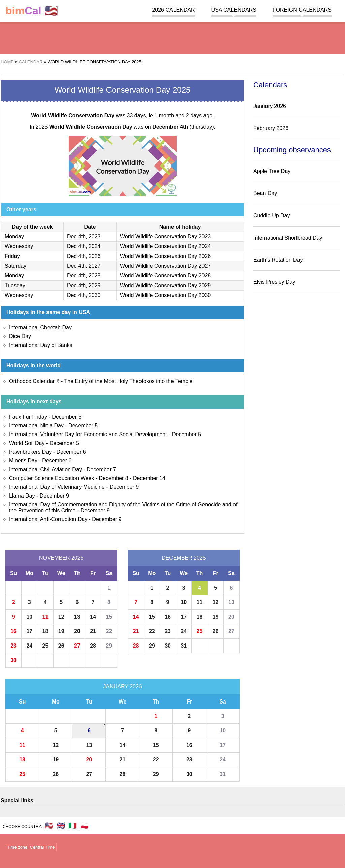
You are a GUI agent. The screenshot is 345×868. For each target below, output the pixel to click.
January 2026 (122, 686)
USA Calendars (234, 10)
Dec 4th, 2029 (84, 285)
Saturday (15, 266)
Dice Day (20, 336)
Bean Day (265, 193)
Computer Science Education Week (52, 478)
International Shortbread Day (288, 238)
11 (45, 617)
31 (184, 646)
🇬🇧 (61, 826)
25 (45, 646)
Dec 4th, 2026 (84, 256)
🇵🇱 (84, 826)
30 (13, 660)
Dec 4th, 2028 (84, 276)
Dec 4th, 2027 (84, 266)
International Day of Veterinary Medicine (57, 487)
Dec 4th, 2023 (84, 236)
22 (109, 631)
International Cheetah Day (40, 327)
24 (29, 646)
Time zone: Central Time (31, 847)
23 (13, 646)
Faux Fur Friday (28, 417)
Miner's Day (23, 461)
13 (77, 617)
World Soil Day (27, 443)
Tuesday (15, 285)
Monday (14, 236)
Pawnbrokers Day (30, 452)
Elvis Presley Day (274, 282)
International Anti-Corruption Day (48, 519)
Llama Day (22, 496)
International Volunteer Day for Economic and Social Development (88, 434)
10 (29, 617)
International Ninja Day (36, 426)
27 (77, 646)
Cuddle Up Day (272, 216)
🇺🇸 (32, 11)
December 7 (101, 469)
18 (45, 631)
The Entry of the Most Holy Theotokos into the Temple (129, 381)
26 (61, 646)
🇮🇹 (73, 826)
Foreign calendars (302, 10)
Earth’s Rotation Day (278, 260)
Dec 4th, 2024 (84, 246)
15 (109, 617)
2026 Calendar (173, 10)
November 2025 (61, 558)
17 (29, 631)
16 (13, 631)
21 (93, 631)
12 (61, 617)
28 (93, 646)
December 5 (67, 417)
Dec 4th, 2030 (84, 295)
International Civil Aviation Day (45, 469)
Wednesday (19, 246)
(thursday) (183, 127)
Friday (12, 256)
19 (61, 631)
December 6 (71, 452)
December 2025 (184, 558)
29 (109, 646)
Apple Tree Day (272, 171)
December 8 (114, 478)
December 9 (124, 487)
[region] (172, 37)
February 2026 (271, 128)
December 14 (149, 478)
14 (93, 617)
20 (77, 631)
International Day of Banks (41, 345)
